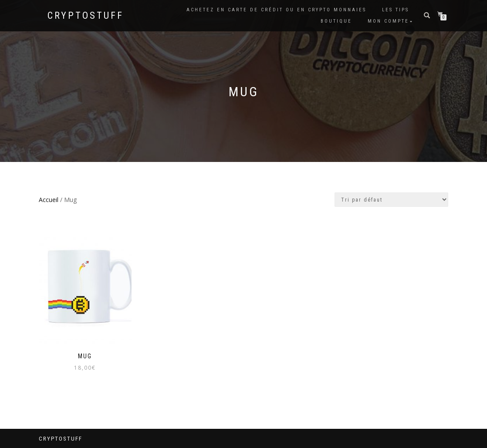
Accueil (49, 200)
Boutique (336, 21)
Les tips (396, 10)
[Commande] (391, 200)
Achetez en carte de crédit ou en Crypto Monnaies (276, 10)
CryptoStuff (86, 16)
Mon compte (388, 21)
